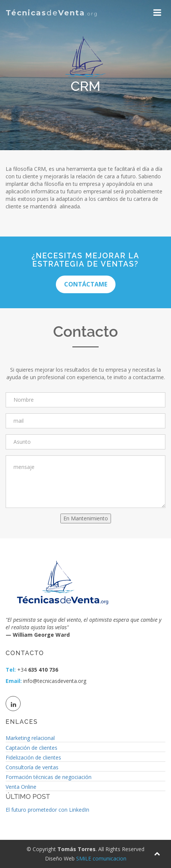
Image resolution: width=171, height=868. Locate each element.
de (52, 13)
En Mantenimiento (86, 518)
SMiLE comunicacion (101, 858)
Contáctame (86, 284)
